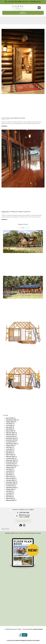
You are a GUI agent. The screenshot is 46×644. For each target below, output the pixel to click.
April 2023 (9, 453)
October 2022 (10, 464)
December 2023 (11, 438)
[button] (39, 8)
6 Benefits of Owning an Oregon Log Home (16, 212)
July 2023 (9, 447)
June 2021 (9, 493)
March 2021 (9, 499)
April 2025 (9, 429)
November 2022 (11, 462)
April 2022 (9, 475)
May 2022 (9, 473)
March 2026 (10, 418)
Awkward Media (38, 629)
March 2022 (10, 477)
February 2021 (10, 500)
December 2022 (11, 460)
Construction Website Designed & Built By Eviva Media (23, 640)
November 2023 (11, 440)
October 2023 (10, 442)
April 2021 (9, 497)
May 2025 (9, 427)
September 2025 (11, 420)
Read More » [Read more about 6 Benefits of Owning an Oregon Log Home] (5, 219)
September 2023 (11, 444)
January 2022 (10, 480)
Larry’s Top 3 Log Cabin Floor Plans (13, 118)
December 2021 (11, 482)
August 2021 (10, 489)
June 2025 (9, 425)
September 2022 (11, 466)
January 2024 (10, 436)
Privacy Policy (5, 529)
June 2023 (9, 449)
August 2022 (10, 467)
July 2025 (9, 424)
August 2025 (10, 422)
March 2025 (10, 431)
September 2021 (11, 488)
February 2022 (10, 478)
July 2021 (9, 491)
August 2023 (10, 446)
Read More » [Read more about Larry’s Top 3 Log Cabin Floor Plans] (5, 126)
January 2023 (10, 458)
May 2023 (9, 451)
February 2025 (10, 433)
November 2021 (11, 484)
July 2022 (9, 469)
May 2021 (9, 495)
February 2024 (10, 435)
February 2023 (10, 457)
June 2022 (9, 471)
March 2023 (10, 455)
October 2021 (10, 486)
